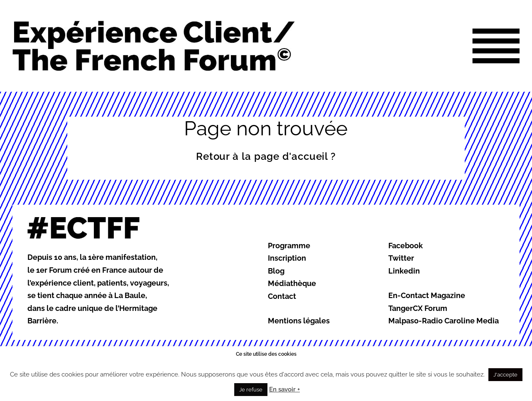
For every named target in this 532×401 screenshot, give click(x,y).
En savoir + (284, 389)
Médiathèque (292, 283)
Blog (276, 271)
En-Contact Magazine (427, 295)
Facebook (406, 246)
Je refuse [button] (251, 390)
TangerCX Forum (418, 308)
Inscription (287, 258)
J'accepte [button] (505, 375)
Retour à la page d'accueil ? (266, 156)
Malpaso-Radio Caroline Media (444, 321)
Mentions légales (299, 321)
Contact (282, 296)
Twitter (401, 258)
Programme (289, 246)
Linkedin (404, 271)
